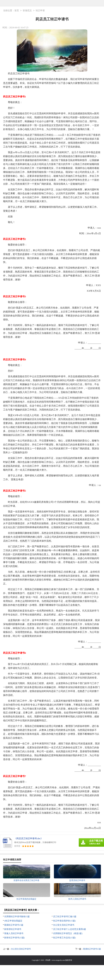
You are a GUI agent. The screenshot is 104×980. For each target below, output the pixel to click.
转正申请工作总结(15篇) (64, 938)
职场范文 (27, 11)
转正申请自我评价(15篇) (64, 921)
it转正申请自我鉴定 (13, 921)
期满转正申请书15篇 (14, 925)
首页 (17, 11)
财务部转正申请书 (13, 929)
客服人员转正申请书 (14, 933)
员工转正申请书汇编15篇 (65, 917)
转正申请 (40, 11)
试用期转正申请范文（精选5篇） (68, 933)
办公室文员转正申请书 (64, 925)
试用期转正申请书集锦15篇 (17, 917)
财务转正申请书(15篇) (14, 938)
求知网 (48, 960)
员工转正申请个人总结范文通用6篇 (69, 929)
